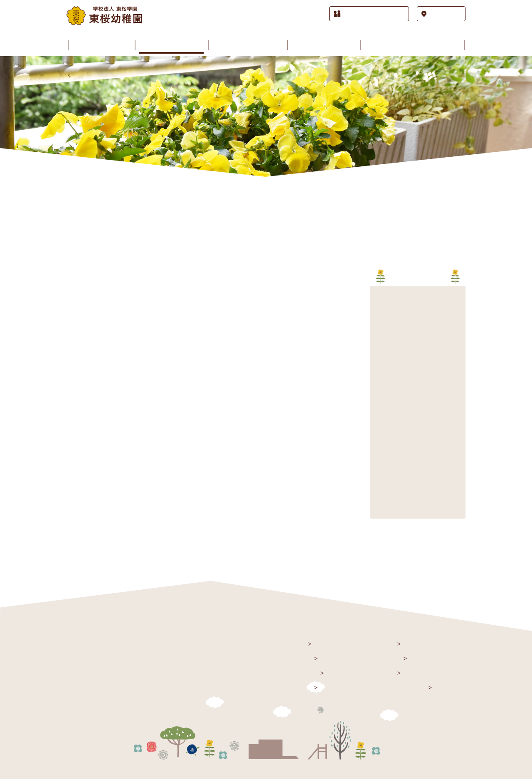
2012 (381, 471)
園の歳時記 (385, 658)
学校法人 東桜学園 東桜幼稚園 (120, 645)
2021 (381, 358)
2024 (381, 321)
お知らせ (299, 658)
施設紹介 (299, 687)
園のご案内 (302, 672)
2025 (381, 308)
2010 (381, 496)
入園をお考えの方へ (398, 687)
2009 (381, 508)
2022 (381, 346)
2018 (381, 396)
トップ (296, 643)
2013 (381, 458)
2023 (381, 333)
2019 (381, 383)
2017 (381, 408)
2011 (381, 483)
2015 (381, 433)
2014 (381, 446)
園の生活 (382, 643)
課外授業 (382, 672)
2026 (381, 296)
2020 (381, 371)
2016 (381, 421)
